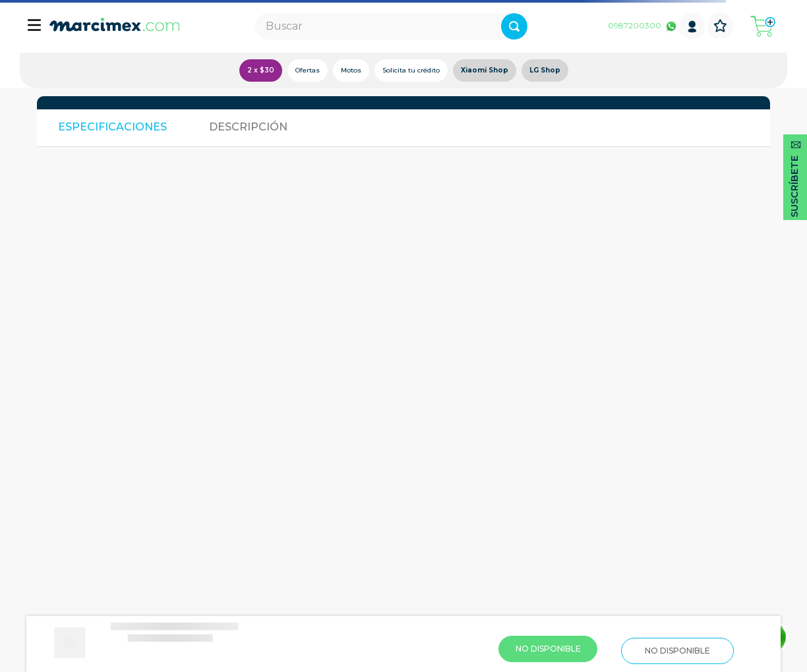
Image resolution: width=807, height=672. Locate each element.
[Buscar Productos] (514, 26)
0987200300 (635, 25)
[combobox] (391, 26)
